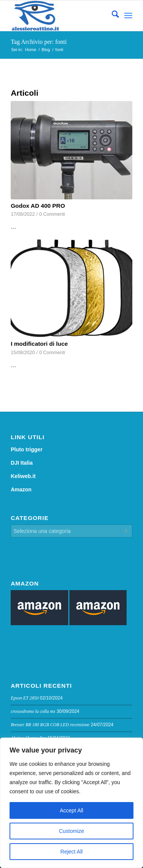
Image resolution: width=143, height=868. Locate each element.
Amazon (21, 489)
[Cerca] (112, 16)
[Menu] (128, 16)
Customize (71, 831)
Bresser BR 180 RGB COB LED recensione (50, 725)
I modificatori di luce (39, 344)
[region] (71, 803)
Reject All (71, 852)
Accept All (71, 810)
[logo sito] (59, 16)
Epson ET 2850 (25, 698)
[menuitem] (112, 16)
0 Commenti (52, 214)
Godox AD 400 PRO (38, 206)
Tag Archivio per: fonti (39, 42)
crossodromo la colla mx (33, 711)
